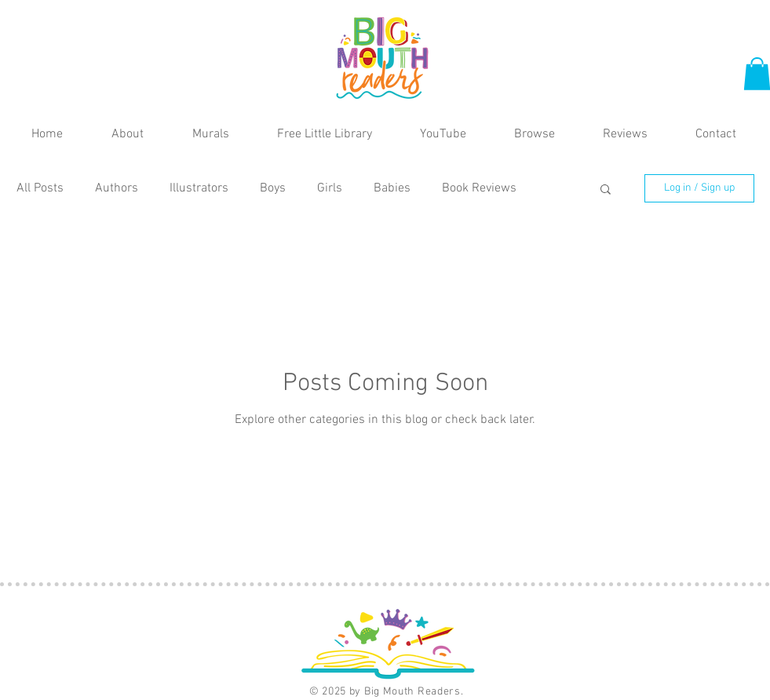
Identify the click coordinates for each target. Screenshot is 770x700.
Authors (117, 188)
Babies (392, 188)
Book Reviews (479, 188)
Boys (273, 188)
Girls (330, 188)
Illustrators (199, 188)
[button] (606, 190)
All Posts (40, 188)
